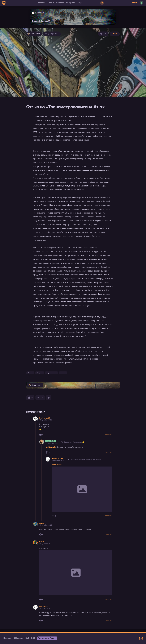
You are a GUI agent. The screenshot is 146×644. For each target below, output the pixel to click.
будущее (40, 373)
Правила (7, 638)
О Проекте (18, 638)
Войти (134, 3)
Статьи (51, 3)
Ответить (109, 435)
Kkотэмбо (43, 606)
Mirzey (42, 523)
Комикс (63, 373)
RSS (33, 638)
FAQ (27, 638)
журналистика (51, 373)
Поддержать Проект (47, 638)
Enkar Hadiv (50, 441)
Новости (60, 3)
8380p (42, 542)
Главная (42, 3)
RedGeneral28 (45, 418)
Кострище (71, 3)
